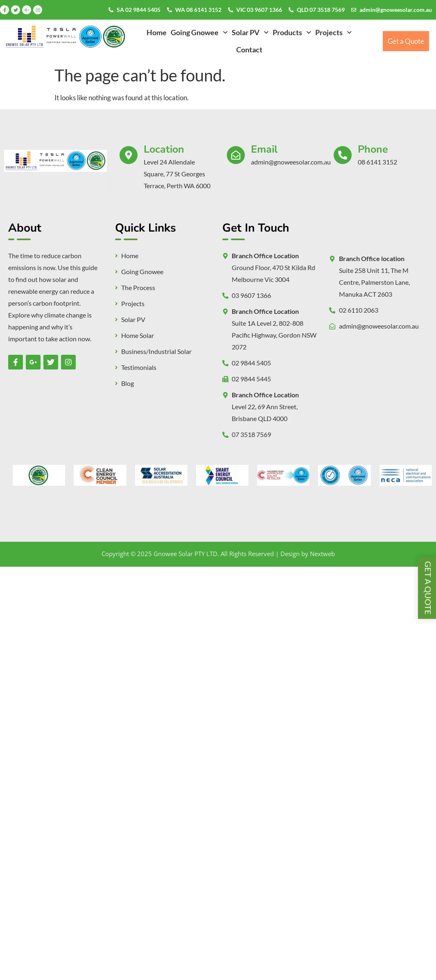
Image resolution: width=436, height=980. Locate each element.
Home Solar (138, 336)
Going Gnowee (199, 32)
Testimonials (139, 367)
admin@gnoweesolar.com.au (396, 10)
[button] (199, 32)
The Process (138, 288)
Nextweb (322, 554)
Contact (249, 50)
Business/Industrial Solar (156, 351)
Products (292, 32)
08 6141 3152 (377, 162)
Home (157, 32)
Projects (333, 32)
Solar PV (250, 32)
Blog (128, 383)
